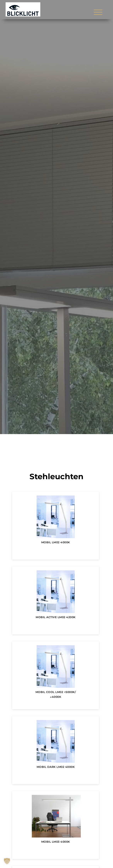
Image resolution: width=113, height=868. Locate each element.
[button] (7, 861)
